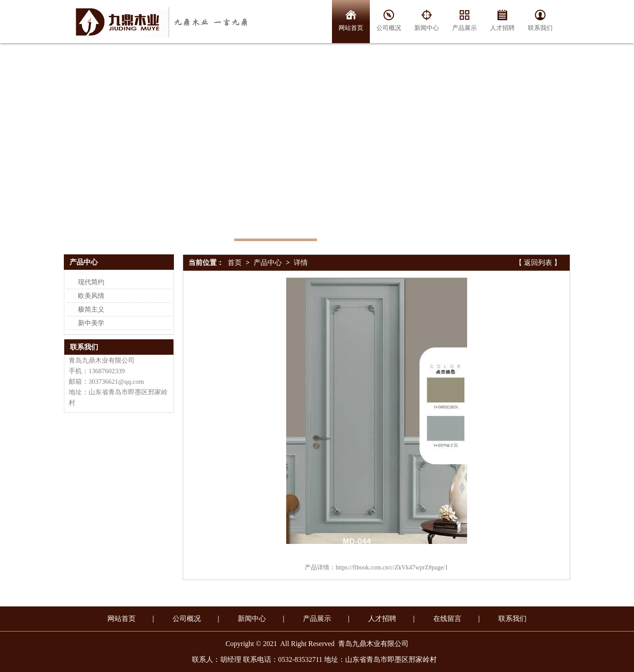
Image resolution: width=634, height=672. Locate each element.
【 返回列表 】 (538, 263)
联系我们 (84, 347)
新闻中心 (252, 619)
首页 (235, 263)
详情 (301, 263)
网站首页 (122, 619)
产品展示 (317, 619)
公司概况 (187, 619)
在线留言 (447, 619)
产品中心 (268, 263)
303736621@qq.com (116, 382)
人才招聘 (382, 619)
